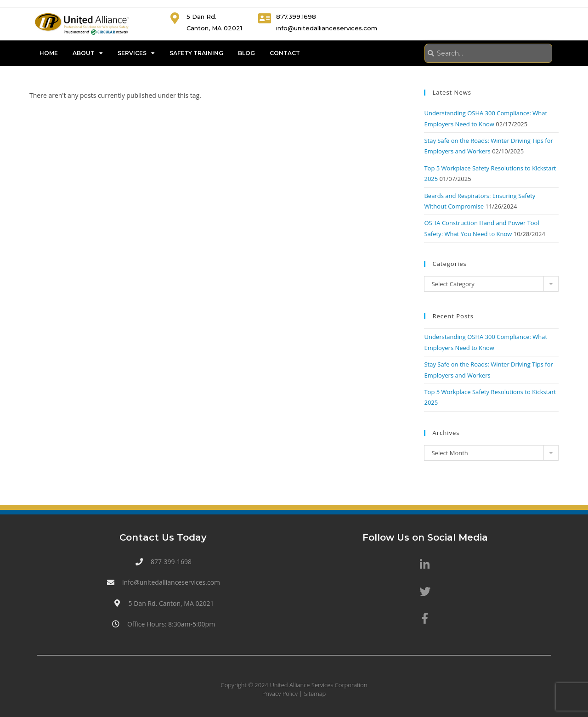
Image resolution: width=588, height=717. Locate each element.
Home (49, 53)
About (88, 53)
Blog (246, 53)
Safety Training (196, 53)
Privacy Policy (280, 694)
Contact (285, 53)
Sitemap (315, 694)
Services (136, 53)
